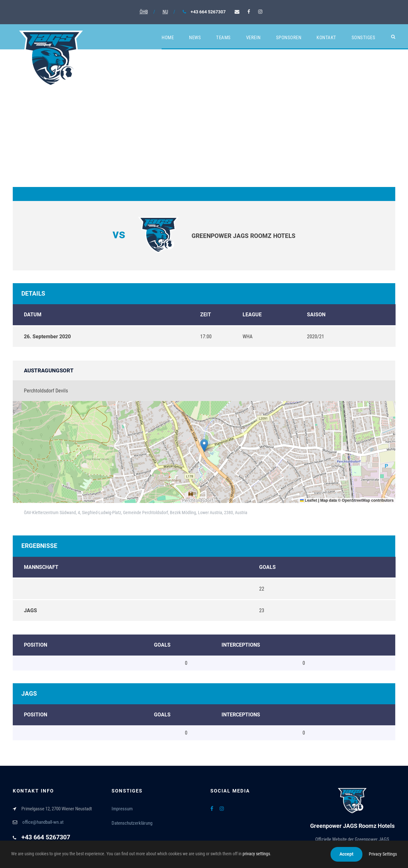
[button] (204, 445)
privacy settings (256, 854)
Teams (223, 38)
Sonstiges (364, 38)
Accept (346, 854)
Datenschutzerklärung (132, 823)
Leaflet (309, 500)
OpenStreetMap (356, 500)
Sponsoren (289, 38)
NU (165, 12)
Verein (253, 38)
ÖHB (144, 12)
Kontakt (326, 38)
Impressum (122, 809)
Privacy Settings (383, 854)
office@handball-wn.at (43, 822)
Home (168, 38)
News (195, 38)
